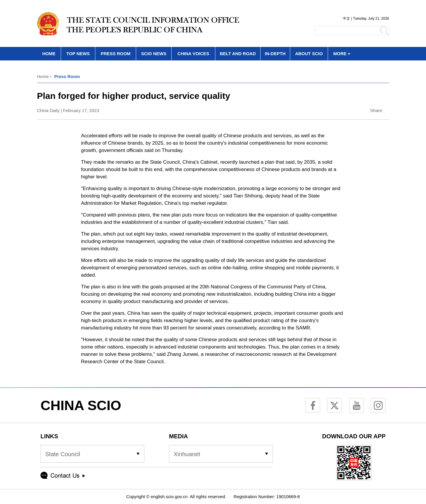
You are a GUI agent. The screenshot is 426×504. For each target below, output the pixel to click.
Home (43, 76)
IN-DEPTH (275, 54)
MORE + (342, 54)
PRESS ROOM (116, 54)
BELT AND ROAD (238, 54)
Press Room (67, 76)
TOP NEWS (78, 54)
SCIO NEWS (154, 54)
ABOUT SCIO (309, 54)
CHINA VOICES (193, 54)
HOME (49, 54)
